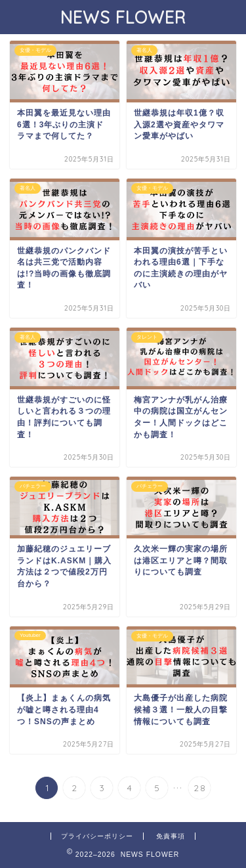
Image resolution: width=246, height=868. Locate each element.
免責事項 (171, 836)
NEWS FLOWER (123, 17)
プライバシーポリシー (97, 836)
